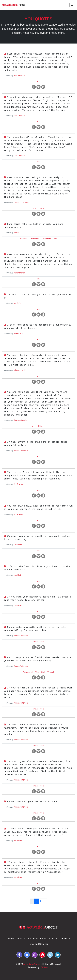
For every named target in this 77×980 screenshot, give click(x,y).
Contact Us (65, 939)
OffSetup (45, 967)
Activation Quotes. (32, 964)
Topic (19, 939)
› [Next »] (45, 901)
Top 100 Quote (31, 939)
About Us (53, 939)
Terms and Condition (39, 944)
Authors (11, 939)
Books (43, 939)
